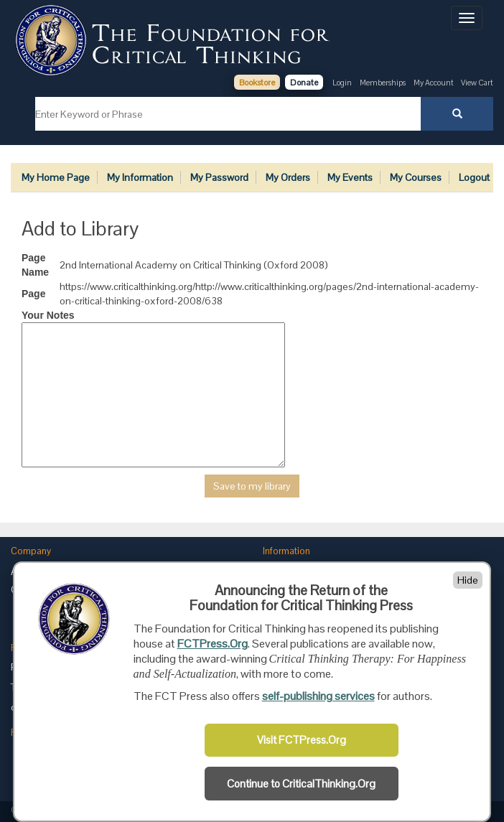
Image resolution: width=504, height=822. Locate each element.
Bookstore (257, 83)
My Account (434, 83)
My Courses (416, 177)
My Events (350, 177)
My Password (219, 177)
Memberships (383, 83)
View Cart (477, 83)
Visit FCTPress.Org (302, 740)
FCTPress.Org (213, 644)
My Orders (288, 177)
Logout (474, 177)
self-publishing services (318, 696)
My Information (140, 177)
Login (342, 83)
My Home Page (56, 177)
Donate (304, 83)
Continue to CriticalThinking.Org (301, 784)
